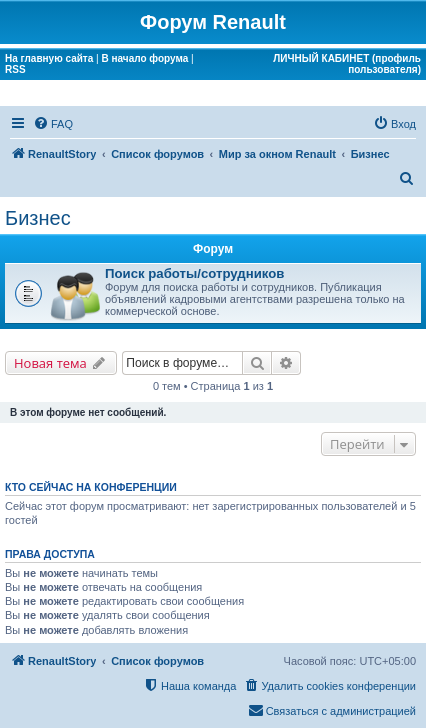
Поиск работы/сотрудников (194, 273)
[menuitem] (53, 124)
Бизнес (38, 218)
